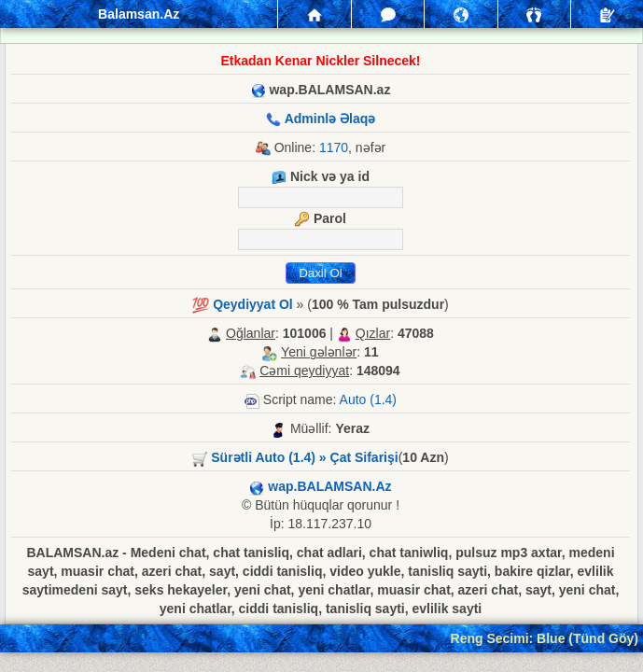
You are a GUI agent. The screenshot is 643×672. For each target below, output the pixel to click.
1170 (334, 147)
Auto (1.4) (368, 399)
